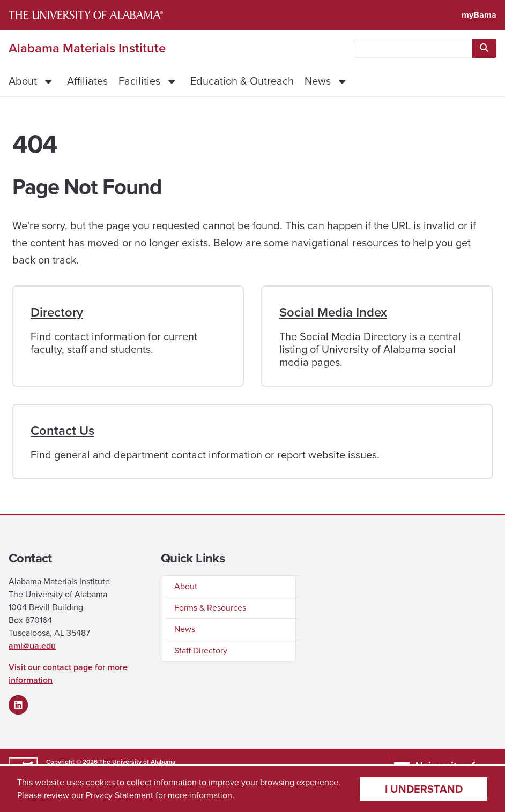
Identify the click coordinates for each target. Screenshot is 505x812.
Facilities (139, 81)
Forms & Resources (210, 608)
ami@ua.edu (32, 646)
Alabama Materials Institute (87, 48)
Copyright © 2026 (72, 762)
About (23, 81)
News (318, 81)
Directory (57, 312)
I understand (424, 789)
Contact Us (62, 431)
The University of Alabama (137, 762)
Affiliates (87, 81)
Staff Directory (201, 651)
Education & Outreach (242, 81)
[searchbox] (413, 48)
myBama (479, 15)
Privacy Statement (120, 795)
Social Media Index (333, 312)
